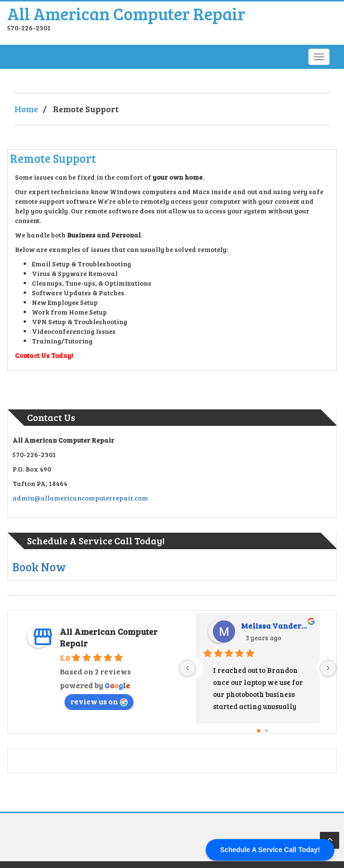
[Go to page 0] (259, 731)
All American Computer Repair (126, 13)
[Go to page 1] (267, 731)
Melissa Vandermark (277, 625)
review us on (99, 701)
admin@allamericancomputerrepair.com (80, 498)
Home (26, 109)
